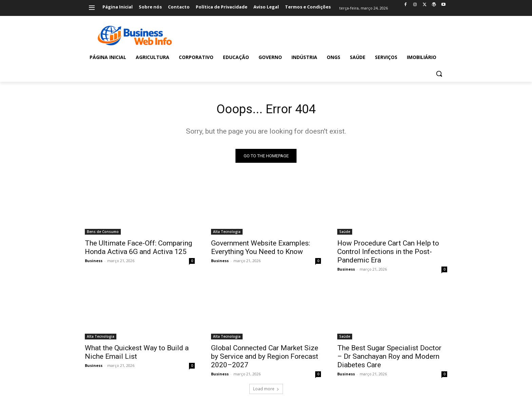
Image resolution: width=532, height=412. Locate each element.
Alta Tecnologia (227, 233)
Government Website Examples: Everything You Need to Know (261, 249)
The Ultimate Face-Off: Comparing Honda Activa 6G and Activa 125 (138, 249)
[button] (439, 74)
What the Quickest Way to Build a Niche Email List (137, 354)
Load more (266, 390)
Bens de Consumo (103, 233)
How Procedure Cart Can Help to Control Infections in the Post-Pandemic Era (388, 253)
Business (94, 262)
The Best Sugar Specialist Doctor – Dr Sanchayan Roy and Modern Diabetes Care (389, 358)
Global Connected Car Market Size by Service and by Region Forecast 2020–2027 (265, 358)
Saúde (345, 233)
